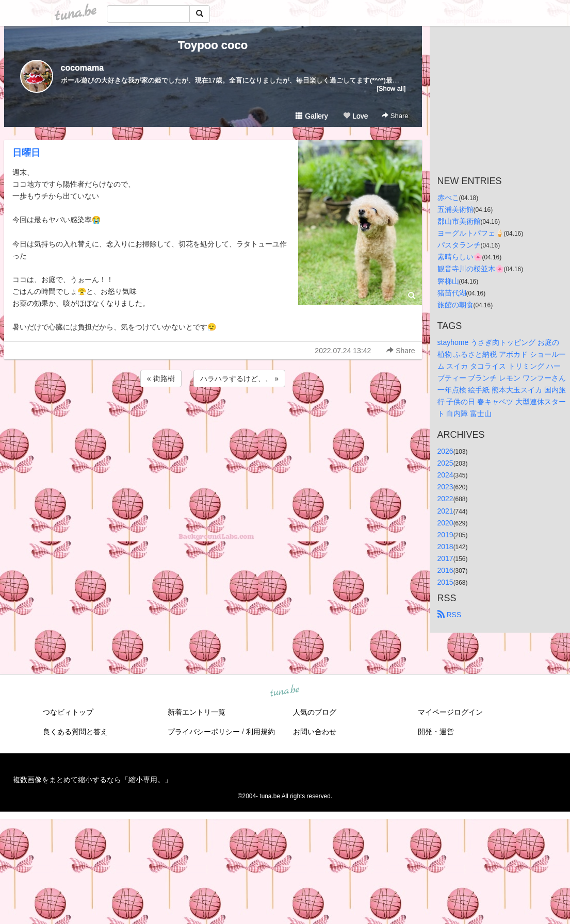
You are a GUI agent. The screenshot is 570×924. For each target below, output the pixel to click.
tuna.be (285, 691)
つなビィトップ (68, 712)
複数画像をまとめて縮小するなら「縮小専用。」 (92, 780)
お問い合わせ (315, 732)
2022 (445, 499)
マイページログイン (450, 712)
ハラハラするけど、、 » (239, 378)
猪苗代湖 (452, 293)
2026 (445, 451)
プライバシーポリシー (204, 732)
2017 (445, 558)
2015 (445, 582)
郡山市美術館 (459, 221)
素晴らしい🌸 (460, 257)
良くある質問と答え (75, 732)
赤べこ (448, 197)
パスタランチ (459, 245)
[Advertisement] (213, 417)
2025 (445, 463)
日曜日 (26, 153)
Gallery (312, 116)
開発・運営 (436, 732)
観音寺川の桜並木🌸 (471, 269)
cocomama (83, 68)
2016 (445, 570)
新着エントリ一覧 (197, 712)
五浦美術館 (455, 209)
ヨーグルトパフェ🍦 (471, 233)
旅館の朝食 (455, 305)
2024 (445, 475)
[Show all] (391, 88)
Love (355, 116)
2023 (445, 487)
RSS (450, 615)
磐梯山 (448, 281)
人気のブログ (315, 712)
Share (395, 116)
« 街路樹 (161, 378)
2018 (445, 547)
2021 (445, 511)
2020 (445, 523)
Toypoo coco (213, 45)
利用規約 (260, 732)
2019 (445, 535)
